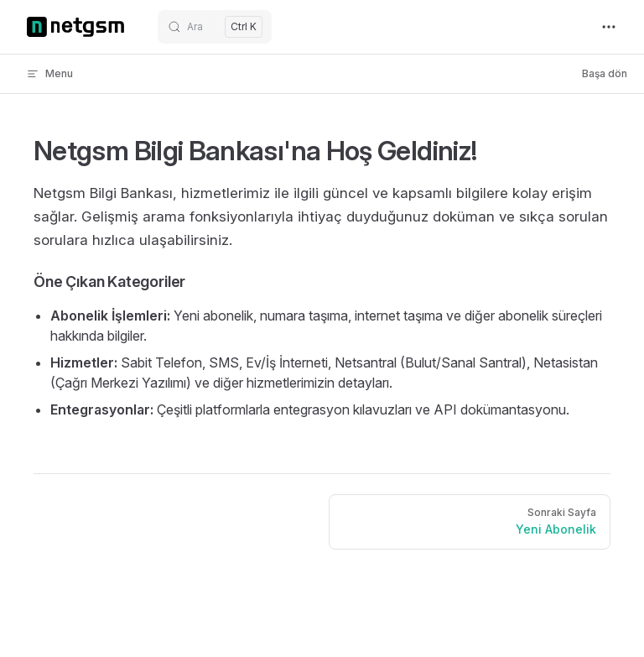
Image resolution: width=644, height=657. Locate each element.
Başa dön (605, 73)
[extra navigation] (609, 27)
